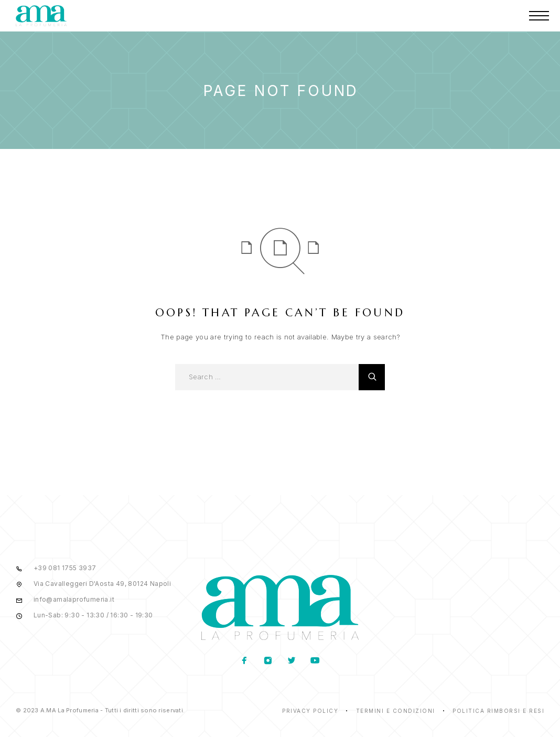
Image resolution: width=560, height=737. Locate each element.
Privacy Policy (310, 711)
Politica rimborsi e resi (498, 711)
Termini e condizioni (396, 711)
